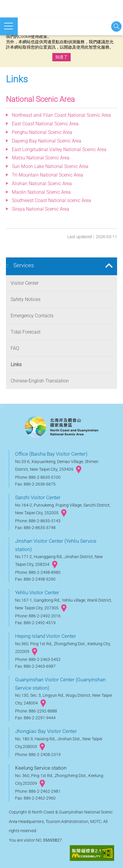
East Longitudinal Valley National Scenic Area (59, 149)
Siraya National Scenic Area (41, 209)
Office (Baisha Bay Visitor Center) (51, 454)
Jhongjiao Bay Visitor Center (46, 731)
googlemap (79, 470)
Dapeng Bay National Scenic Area (47, 141)
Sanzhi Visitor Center (38, 497)
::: (7, 265)
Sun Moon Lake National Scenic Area (50, 166)
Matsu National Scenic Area (41, 158)
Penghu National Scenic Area (42, 132)
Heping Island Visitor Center (46, 636)
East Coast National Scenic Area (45, 124)
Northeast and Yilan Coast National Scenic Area (61, 115)
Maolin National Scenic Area (41, 192)
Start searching (116, 27)
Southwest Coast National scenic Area (51, 200)
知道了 (61, 57)
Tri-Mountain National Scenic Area (47, 175)
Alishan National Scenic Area (42, 184)
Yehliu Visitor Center (37, 592)
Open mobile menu (9, 26)
